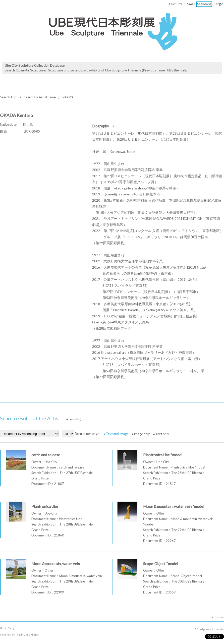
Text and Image (117, 434)
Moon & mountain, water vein (56, 564)
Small (191, 4)
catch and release (46, 455)
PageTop (219, 617)
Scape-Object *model (161, 564)
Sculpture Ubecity (210, 629)
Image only (142, 434)
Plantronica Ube (45, 506)
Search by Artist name (40, 97)
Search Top (8, 97)
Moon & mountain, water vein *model (174, 506)
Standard (204, 4)
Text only (162, 434)
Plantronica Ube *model (163, 455)
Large (218, 4)
